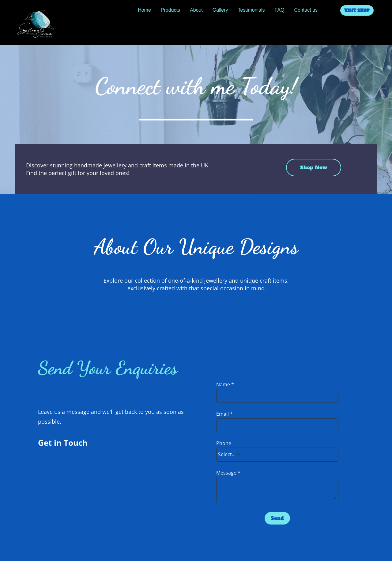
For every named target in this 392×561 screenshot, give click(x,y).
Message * (228, 473)
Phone (224, 444)
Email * (224, 414)
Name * (225, 385)
